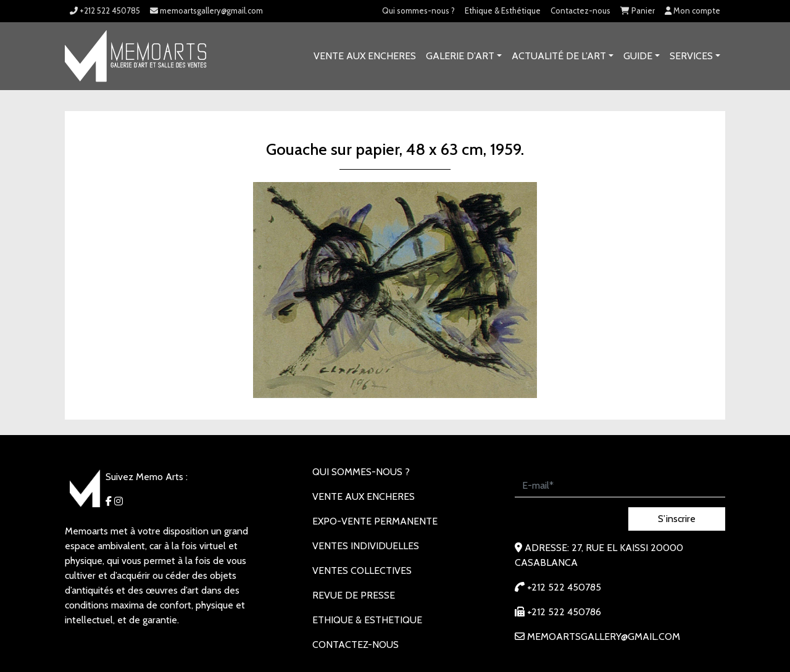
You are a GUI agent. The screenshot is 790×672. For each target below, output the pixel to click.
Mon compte (692, 10)
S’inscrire (677, 519)
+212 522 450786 (558, 612)
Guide (638, 56)
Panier (638, 10)
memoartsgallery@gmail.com (206, 10)
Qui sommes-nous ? (418, 10)
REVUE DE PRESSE (354, 595)
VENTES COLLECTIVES (362, 570)
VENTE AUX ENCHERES (365, 56)
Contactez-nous (580, 10)
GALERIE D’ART (460, 56)
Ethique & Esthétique (503, 10)
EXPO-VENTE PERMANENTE (375, 521)
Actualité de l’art (559, 56)
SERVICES (691, 56)
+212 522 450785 (105, 10)
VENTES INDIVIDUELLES (366, 546)
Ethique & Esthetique (367, 620)
